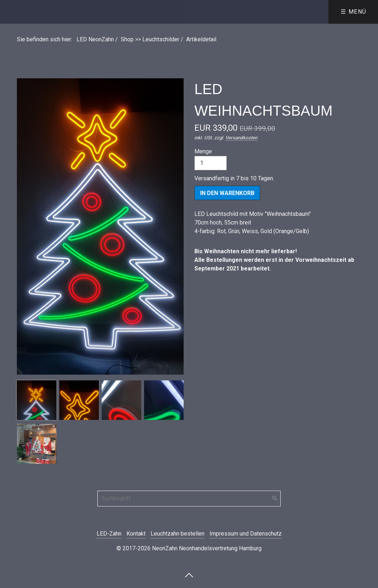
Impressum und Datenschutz (246, 534)
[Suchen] (275, 499)
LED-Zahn (109, 534)
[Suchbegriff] (189, 499)
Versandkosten (241, 138)
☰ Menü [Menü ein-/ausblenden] (354, 12)
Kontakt (136, 534)
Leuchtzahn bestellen (178, 534)
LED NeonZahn (95, 39)
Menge (211, 159)
